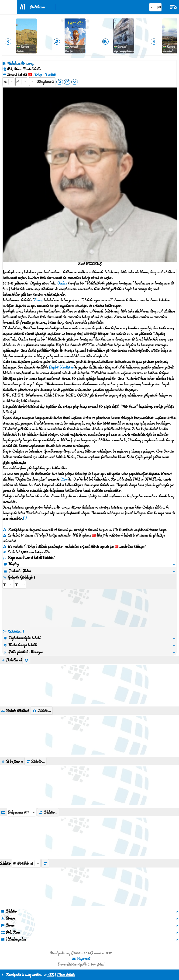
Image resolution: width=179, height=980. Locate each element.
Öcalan (62, 283)
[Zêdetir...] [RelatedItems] (16, 632)
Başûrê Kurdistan (61, 367)
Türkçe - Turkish (44, 74)
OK (48, 975)
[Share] (9, 82)
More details (66, 975)
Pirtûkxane (38, 7)
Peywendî (81, 959)
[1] (25, 518)
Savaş (38, 300)
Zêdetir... (42, 711)
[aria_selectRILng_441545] (20, 584)
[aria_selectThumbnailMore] (26, 863)
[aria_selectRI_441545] (8, 584)
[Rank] (21, 82)
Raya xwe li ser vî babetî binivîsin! (29, 558)
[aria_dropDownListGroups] (22, 812)
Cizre (64, 479)
